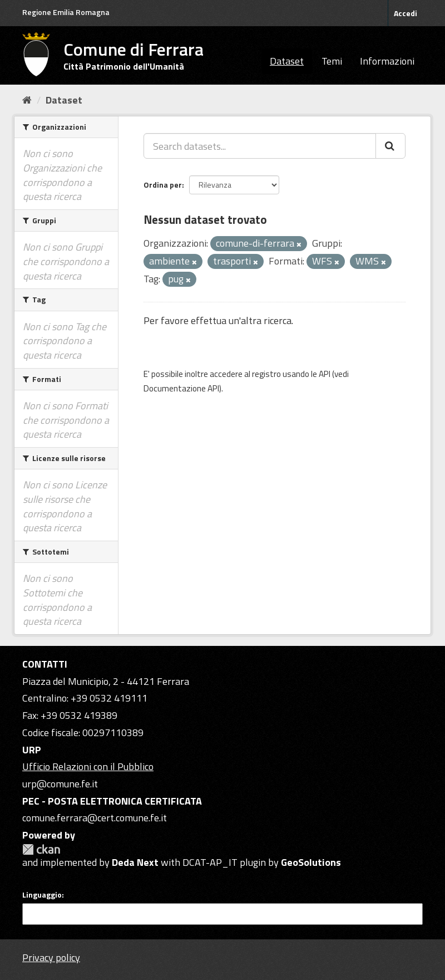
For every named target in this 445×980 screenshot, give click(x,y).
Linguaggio (42, 895)
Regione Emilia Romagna (66, 12)
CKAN (41, 849)
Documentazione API (181, 388)
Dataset (287, 61)
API (325, 374)
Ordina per (163, 185)
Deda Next (135, 862)
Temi (332, 61)
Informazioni (387, 61)
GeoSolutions (311, 862)
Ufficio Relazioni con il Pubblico (88, 766)
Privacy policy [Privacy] (51, 957)
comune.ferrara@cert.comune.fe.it (95, 818)
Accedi (406, 13)
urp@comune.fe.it (60, 784)
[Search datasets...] (260, 146)
